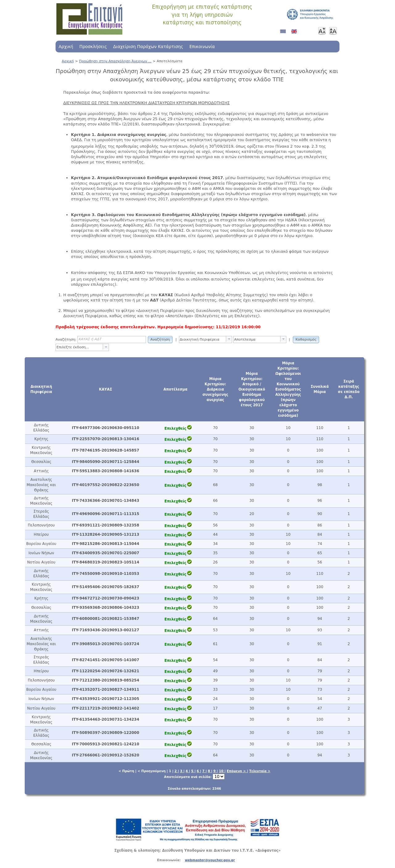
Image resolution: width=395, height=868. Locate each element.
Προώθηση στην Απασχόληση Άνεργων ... (115, 61)
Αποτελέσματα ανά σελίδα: (195, 777)
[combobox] (206, 340)
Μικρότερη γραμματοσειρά (322, 31)
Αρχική (66, 47)
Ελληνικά (284, 34)
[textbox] (203, 340)
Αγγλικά (295, 34)
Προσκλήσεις (93, 47)
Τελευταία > (260, 771)
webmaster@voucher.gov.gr (210, 860)
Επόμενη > (237, 771)
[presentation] (229, 339)
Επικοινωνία (202, 47)
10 (222, 771)
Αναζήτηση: (66, 339)
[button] (160, 339)
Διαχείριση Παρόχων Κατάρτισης (148, 47)
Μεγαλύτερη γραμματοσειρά (333, 31)
